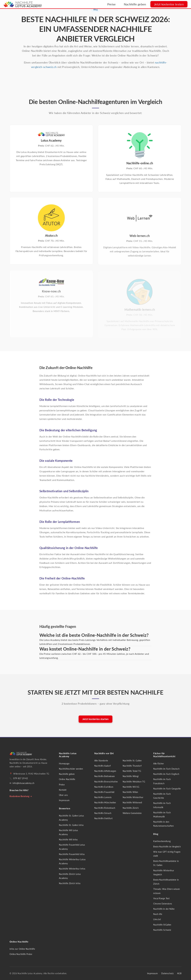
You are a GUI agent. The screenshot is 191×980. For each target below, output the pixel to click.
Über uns (63, 795)
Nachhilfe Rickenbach (105, 808)
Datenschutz (167, 973)
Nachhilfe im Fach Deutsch (166, 769)
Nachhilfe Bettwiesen (105, 776)
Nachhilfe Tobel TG (132, 771)
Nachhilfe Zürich (131, 808)
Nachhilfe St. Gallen (132, 761)
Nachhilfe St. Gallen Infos (71, 825)
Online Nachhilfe (67, 779)
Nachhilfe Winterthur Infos (72, 869)
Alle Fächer (159, 764)
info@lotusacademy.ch (23, 783)
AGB (179, 973)
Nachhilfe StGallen (162, 925)
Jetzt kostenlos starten (95, 719)
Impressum (64, 800)
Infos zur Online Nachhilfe (22, 949)
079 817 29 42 (21, 778)
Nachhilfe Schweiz (162, 930)
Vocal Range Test (161, 898)
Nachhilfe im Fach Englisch (166, 774)
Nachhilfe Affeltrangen (105, 771)
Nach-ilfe (158, 914)
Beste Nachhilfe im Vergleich (167, 847)
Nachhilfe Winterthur (133, 797)
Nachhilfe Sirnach (103, 813)
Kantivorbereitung (162, 841)
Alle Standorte (101, 761)
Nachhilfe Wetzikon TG (134, 782)
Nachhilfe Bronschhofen (106, 782)
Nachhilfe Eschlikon (104, 787)
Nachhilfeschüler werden (71, 769)
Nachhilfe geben (135, 5)
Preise (111, 5)
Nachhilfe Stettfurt (103, 818)
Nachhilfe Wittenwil (132, 803)
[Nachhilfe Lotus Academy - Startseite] (23, 5)
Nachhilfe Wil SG (131, 787)
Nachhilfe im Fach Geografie (167, 789)
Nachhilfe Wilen (130, 792)
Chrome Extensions (163, 904)
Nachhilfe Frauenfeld (104, 792)
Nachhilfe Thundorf (132, 766)
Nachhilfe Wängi (131, 776)
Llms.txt (157, 919)
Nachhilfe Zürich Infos (70, 883)
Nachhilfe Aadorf (103, 766)
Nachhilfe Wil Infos (68, 840)
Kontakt (63, 790)
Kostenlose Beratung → (21, 796)
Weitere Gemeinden (132, 813)
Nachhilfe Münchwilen (105, 803)
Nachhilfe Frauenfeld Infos (72, 854)
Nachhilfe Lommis (103, 797)
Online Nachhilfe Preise (21, 954)
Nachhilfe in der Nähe (164, 909)
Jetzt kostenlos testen (169, 5)
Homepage (64, 764)
